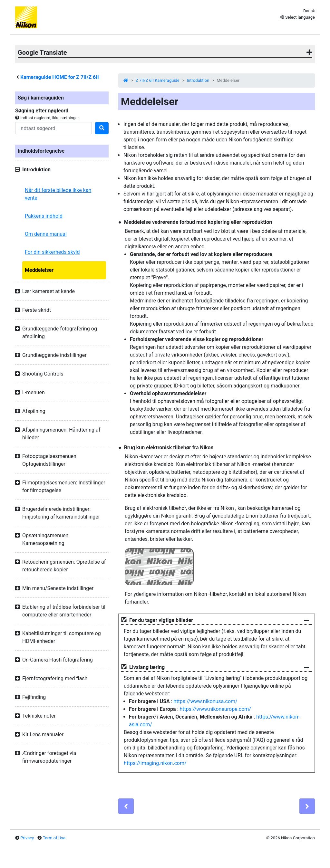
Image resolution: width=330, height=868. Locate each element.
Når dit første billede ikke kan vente (58, 194)
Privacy (27, 838)
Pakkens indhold (44, 216)
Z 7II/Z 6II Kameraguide (158, 80)
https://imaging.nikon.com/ (155, 763)
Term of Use (54, 838)
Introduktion (198, 80)
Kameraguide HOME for (60, 77)
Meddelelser (39, 270)
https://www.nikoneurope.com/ (215, 709)
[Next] (307, 806)
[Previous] (126, 806)
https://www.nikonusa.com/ (206, 701)
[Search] (53, 128)
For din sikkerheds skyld (52, 252)
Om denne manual (46, 234)
